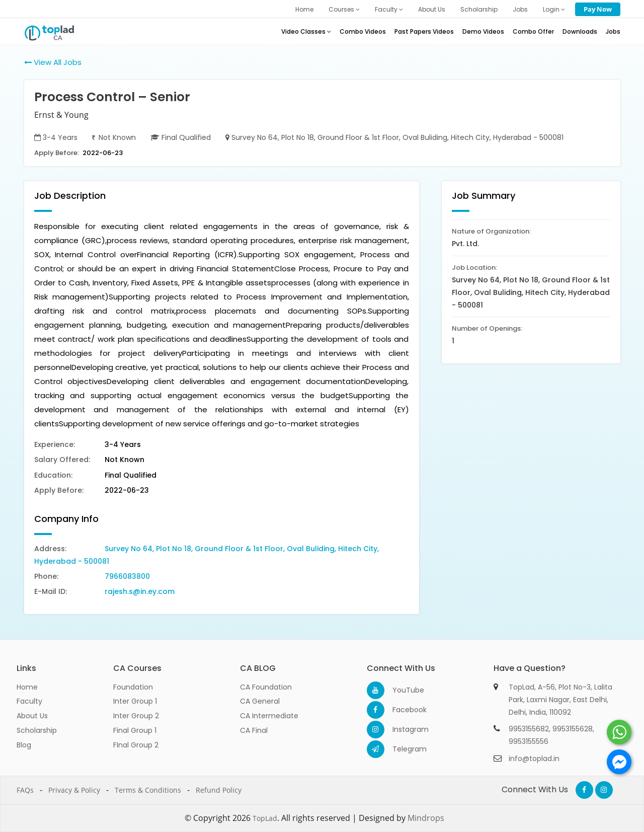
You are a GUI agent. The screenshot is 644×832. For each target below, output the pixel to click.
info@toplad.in (534, 759)
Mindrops (426, 818)
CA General (260, 701)
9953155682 (529, 729)
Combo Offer (533, 31)
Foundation (133, 687)
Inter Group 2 (136, 716)
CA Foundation (266, 687)
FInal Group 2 (136, 745)
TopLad (265, 818)
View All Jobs (53, 62)
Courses (344, 9)
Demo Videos (483, 31)
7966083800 (127, 576)
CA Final (254, 730)
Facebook (401, 710)
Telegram (401, 749)
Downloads (580, 31)
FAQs (25, 790)
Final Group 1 (135, 730)
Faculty (389, 9)
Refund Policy (219, 790)
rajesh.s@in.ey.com (140, 591)
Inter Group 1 (135, 701)
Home (304, 9)
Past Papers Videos (424, 31)
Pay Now (598, 9)
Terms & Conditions (148, 790)
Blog (24, 745)
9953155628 (573, 729)
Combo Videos (363, 31)
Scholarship (479, 9)
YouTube (401, 690)
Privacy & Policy (74, 790)
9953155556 (529, 741)
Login (554, 9)
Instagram (401, 729)
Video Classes (306, 31)
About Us (432, 9)
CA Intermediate (269, 716)
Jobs (520, 9)
